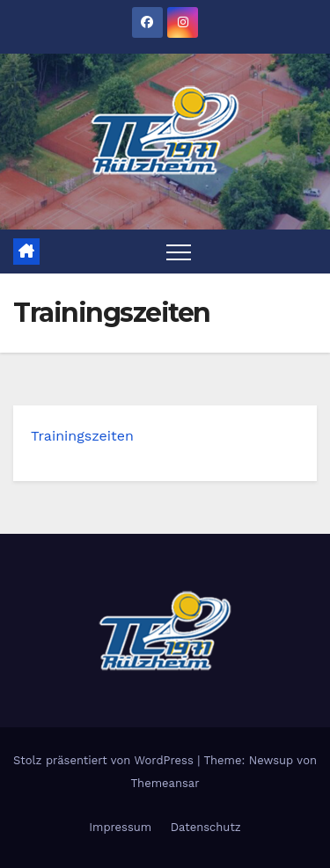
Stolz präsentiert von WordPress (105, 760)
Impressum (120, 827)
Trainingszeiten (82, 436)
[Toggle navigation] (179, 252)
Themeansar (165, 783)
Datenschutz (206, 827)
